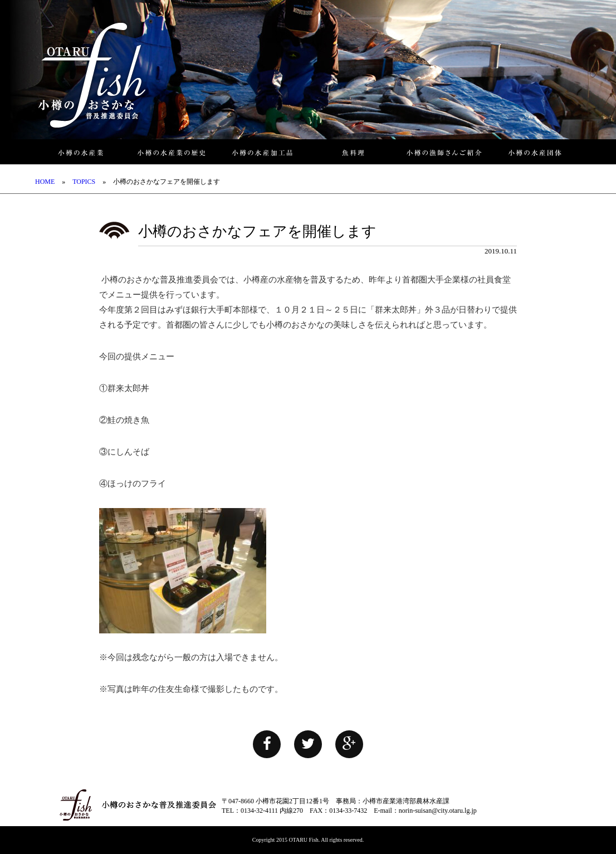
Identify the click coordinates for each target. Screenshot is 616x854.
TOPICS (84, 182)
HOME (45, 182)
